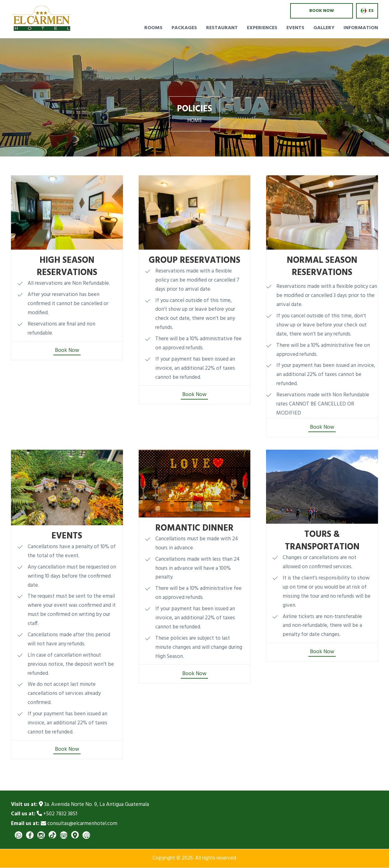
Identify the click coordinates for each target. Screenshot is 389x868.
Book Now (67, 351)
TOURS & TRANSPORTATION (322, 541)
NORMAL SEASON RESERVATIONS (322, 267)
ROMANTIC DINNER (194, 529)
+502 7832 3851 (44, 814)
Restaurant (222, 28)
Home (195, 121)
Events (295, 28)
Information (361, 28)
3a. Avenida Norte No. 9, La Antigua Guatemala (80, 805)
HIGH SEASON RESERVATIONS (67, 267)
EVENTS (67, 536)
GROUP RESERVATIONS (194, 261)
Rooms (153, 28)
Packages (184, 28)
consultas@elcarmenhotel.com (64, 824)
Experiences (262, 28)
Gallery (324, 28)
